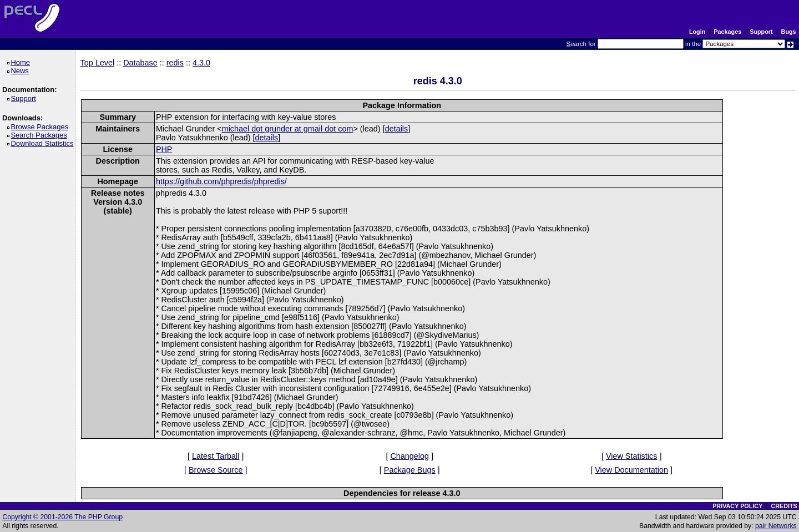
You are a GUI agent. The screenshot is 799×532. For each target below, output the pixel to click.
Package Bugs (410, 470)
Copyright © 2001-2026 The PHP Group (62, 517)
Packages (727, 32)
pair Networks (776, 526)
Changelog (409, 456)
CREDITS (784, 506)
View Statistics (632, 456)
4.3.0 (201, 63)
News (21, 71)
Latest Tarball (216, 456)
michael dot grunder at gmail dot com (288, 129)
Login (697, 32)
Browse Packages (41, 127)
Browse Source (216, 470)
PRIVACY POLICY (737, 506)
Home (22, 62)
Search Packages (41, 135)
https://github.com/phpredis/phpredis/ (221, 181)
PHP (164, 149)
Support (761, 32)
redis (175, 63)
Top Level (98, 63)
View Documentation (631, 470)
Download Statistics (44, 143)
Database (140, 63)
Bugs (789, 32)
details (397, 129)
